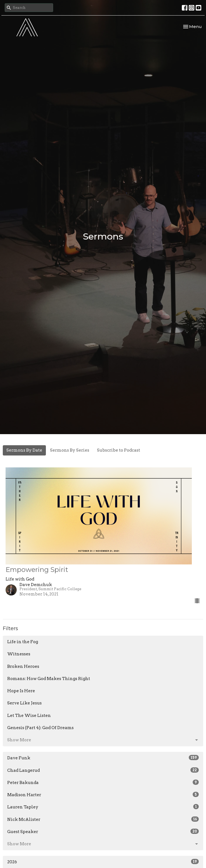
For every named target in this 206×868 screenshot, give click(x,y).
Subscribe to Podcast (119, 450)
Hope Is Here (21, 691)
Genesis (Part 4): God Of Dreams (40, 728)
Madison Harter (103, 795)
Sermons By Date (24, 450)
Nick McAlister (103, 819)
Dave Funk (103, 758)
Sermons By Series (70, 450)
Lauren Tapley (103, 807)
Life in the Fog (23, 642)
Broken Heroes (23, 666)
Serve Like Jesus (24, 703)
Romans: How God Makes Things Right (49, 679)
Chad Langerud (103, 770)
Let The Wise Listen (29, 716)
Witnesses (19, 654)
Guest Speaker (103, 831)
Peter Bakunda (103, 782)
